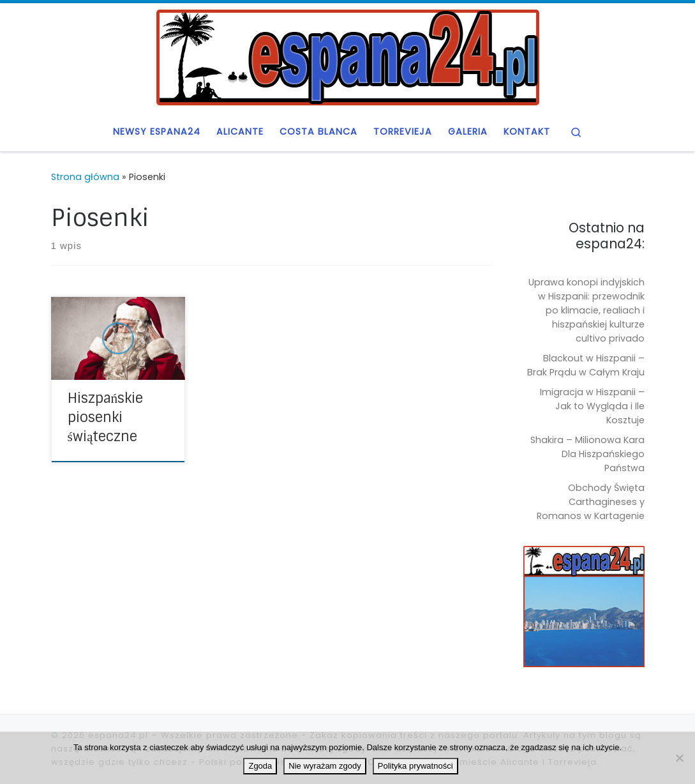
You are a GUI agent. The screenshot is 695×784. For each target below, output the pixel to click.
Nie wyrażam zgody (325, 766)
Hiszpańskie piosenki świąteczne (106, 418)
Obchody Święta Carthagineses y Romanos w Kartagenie (591, 502)
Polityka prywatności (415, 766)
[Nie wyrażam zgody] (679, 758)
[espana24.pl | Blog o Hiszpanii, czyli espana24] (348, 56)
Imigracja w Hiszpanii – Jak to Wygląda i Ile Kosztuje (592, 406)
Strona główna (85, 177)
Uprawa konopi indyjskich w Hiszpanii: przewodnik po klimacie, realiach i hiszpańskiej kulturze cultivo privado (587, 310)
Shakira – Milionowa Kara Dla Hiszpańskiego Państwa (587, 454)
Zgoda (260, 766)
